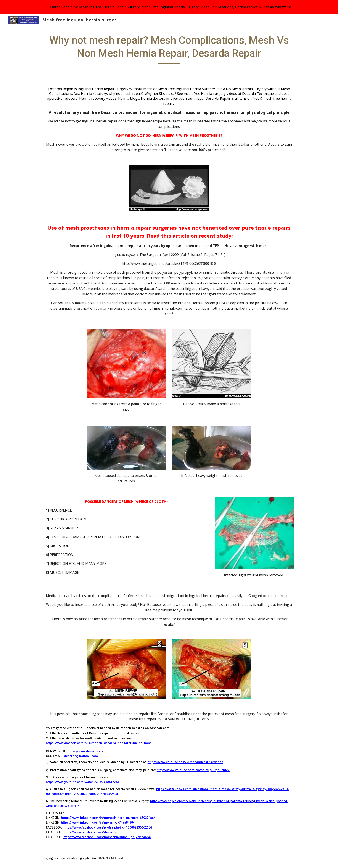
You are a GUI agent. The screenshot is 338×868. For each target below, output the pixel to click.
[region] (169, 7)
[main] (169, 49)
